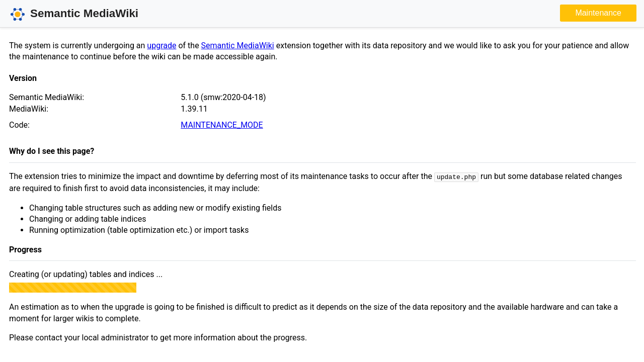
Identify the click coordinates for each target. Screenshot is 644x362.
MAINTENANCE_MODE (222, 125)
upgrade (162, 46)
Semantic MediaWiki (238, 46)
